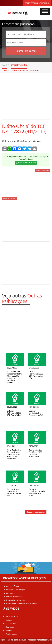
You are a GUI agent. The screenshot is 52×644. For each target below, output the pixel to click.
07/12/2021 (12, 446)
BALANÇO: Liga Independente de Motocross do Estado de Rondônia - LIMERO (14, 377)
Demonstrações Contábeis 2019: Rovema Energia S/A (14, 492)
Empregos (10, 627)
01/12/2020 (12, 485)
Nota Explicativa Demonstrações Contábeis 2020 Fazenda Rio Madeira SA (14, 454)
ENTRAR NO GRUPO (26, 163)
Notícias (9, 620)
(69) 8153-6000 (12, 617)
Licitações (10, 593)
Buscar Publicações (26, 51)
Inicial (4, 65)
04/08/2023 (34, 368)
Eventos (9, 631)
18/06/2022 (34, 407)
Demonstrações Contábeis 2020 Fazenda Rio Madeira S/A (36, 453)
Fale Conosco (11, 634)
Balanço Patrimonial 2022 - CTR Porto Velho (15, 413)
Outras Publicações (19, 65)
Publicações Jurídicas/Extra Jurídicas (22, 604)
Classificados (11, 624)
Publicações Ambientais (16, 600)
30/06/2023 (12, 407)
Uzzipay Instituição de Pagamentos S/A (36, 413)
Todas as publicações (36, 512)
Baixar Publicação (43, 170)
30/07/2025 (12, 368)
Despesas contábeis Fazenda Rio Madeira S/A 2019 (37, 492)
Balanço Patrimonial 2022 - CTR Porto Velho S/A (36, 375)
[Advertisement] (26, 94)
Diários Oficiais (12, 586)
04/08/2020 (34, 485)
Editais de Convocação (16, 590)
